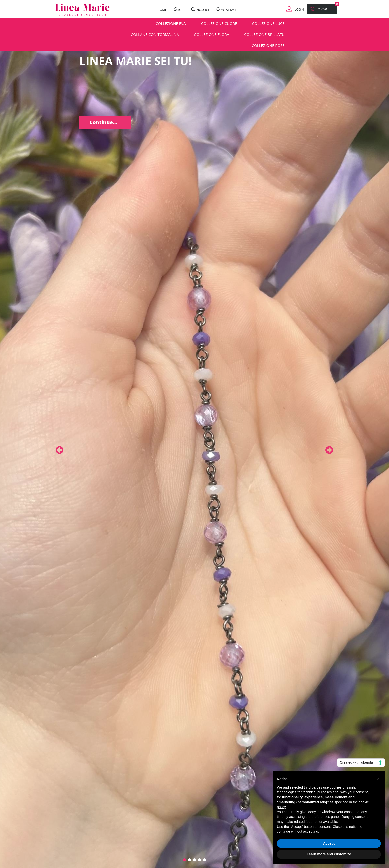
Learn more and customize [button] (329, 854)
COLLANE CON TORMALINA (155, 34)
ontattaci (226, 9)
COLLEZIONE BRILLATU (264, 34)
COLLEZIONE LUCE (268, 23)
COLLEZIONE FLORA (212, 34)
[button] (378, 779)
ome (161, 9)
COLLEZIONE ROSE (268, 45)
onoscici (200, 9)
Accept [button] (329, 843)
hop (179, 9)
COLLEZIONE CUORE (219, 23)
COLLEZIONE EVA (171, 23)
